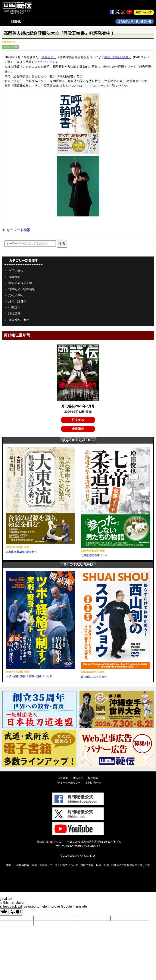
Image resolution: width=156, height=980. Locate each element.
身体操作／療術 (10, 47)
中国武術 (14, 308)
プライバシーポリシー (68, 783)
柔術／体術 (16, 295)
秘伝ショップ (144, 12)
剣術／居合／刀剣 (20, 283)
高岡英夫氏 (49, 57)
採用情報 (93, 778)
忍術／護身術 (17, 301)
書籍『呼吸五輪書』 (118, 57)
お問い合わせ (93, 783)
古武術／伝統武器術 (22, 289)
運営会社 (78, 778)
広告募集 (63, 778)
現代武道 (14, 314)
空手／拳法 (16, 271)
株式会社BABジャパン (50, 842)
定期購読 (78, 429)
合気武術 (14, 277)
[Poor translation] (16, 912)
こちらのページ (96, 86)
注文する (78, 420)
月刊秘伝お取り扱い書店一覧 (135, 22)
